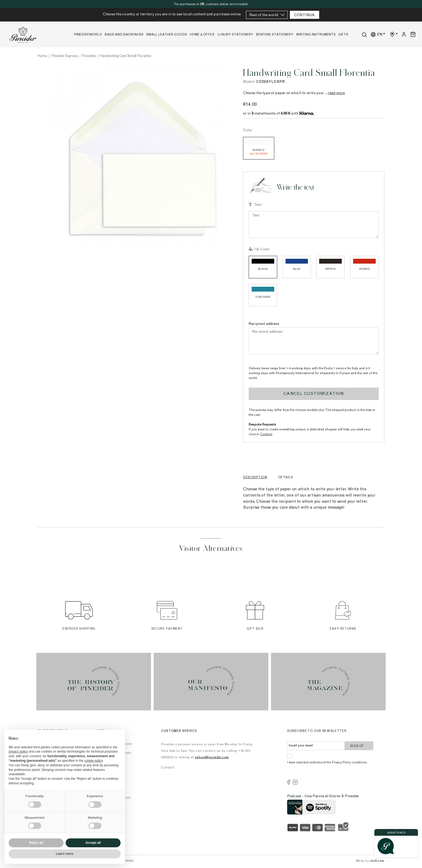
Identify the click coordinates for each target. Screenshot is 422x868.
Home (42, 56)
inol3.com (377, 861)
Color (248, 130)
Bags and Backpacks (124, 35)
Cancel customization (314, 394)
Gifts (343, 35)
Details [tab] (286, 477)
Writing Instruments (316, 35)
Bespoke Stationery (275, 35)
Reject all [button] (36, 843)
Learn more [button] (64, 854)
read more (336, 93)
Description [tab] (255, 477)
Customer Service (179, 731)
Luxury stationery (235, 35)
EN (377, 34)
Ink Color (262, 250)
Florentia (89, 56)
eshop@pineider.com (212, 757)
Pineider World (88, 35)
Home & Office (202, 35)
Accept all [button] (93, 843)
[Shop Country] (394, 35)
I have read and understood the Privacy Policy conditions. (327, 763)
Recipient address (264, 324)
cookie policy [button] (93, 761)
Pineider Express (65, 56)
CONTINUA (305, 15)
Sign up (359, 745)
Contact (266, 434)
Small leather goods (167, 35)
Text (258, 205)
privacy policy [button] (18, 752)
